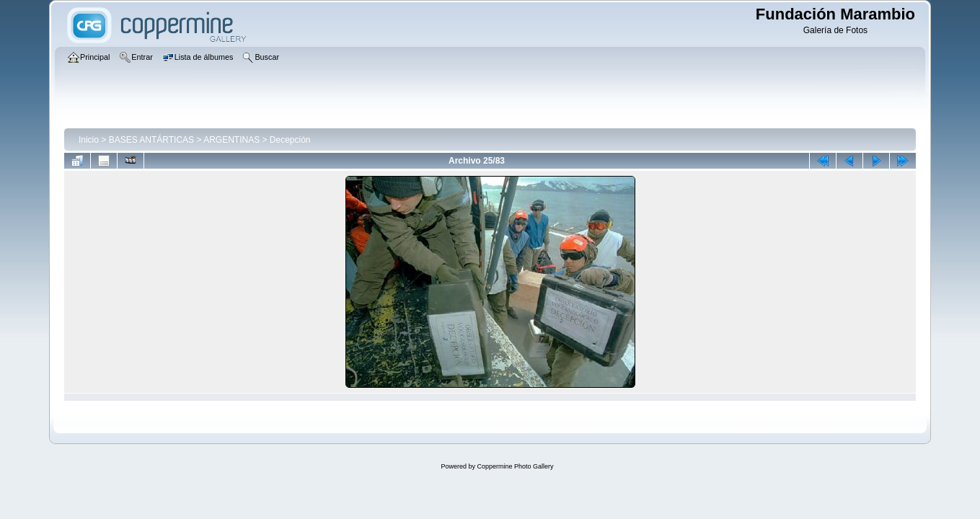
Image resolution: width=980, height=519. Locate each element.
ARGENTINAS (231, 140)
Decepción (290, 140)
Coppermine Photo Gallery (515, 466)
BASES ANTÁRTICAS (151, 140)
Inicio (89, 140)
